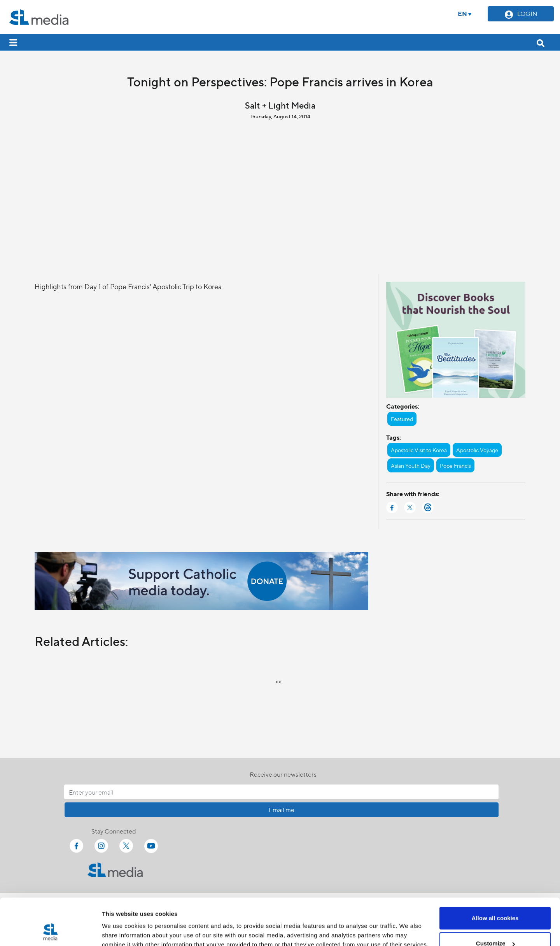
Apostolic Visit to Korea (419, 450)
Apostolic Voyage (477, 450)
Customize (495, 900)
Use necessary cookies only (495, 925)
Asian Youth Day (411, 465)
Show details (120, 922)
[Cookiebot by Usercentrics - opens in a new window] (50, 931)
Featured (402, 419)
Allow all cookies (495, 874)
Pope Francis (455, 465)
